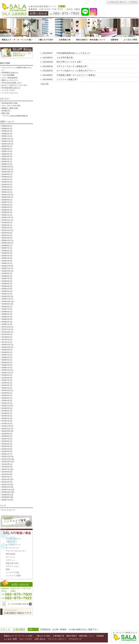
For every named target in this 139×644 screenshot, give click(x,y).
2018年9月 (6, 304)
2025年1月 (6, 164)
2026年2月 (6, 134)
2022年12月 (6, 217)
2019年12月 (6, 266)
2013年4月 (6, 416)
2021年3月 (6, 238)
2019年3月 (6, 289)
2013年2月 (6, 421)
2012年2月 (6, 451)
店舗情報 (100, 636)
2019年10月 (6, 271)
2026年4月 (6, 129)
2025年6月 (6, 154)
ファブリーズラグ (8, 90)
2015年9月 (6, 375)
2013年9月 (6, 408)
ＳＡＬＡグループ (8, 510)
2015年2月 (6, 388)
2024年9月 (6, 174)
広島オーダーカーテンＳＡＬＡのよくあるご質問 (130, 40)
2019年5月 (6, 284)
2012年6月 (6, 441)
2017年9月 (6, 334)
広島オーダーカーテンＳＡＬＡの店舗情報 (114, 40)
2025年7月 (6, 151)
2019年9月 (6, 273)
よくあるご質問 (10, 639)
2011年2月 (6, 482)
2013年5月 (6, 413)
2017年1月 (6, 342)
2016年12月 (6, 345)
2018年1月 (6, 324)
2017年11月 (6, 329)
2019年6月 (6, 281)
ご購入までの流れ (43, 636)
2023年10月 (6, 197)
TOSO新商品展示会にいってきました (66, 53)
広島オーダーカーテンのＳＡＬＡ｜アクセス (133, 2)
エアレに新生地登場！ (10, 78)
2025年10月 (6, 144)
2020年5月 (6, 253)
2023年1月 (6, 215)
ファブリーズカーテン (10, 93)
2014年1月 (6, 403)
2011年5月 (6, 474)
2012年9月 (6, 434)
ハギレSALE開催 (8, 75)
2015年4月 (6, 385)
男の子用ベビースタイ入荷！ (63, 62)
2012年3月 (6, 449)
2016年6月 (6, 357)
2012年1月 (6, 454)
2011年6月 (6, 472)
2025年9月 (6, 146)
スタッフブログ (16, 53)
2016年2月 (6, 365)
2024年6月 (6, 179)
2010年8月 (6, 497)
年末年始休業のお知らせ (11, 88)
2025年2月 (6, 162)
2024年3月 (6, 187)
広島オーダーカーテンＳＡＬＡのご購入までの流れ (46, 40)
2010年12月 (6, 487)
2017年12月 (6, 327)
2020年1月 (6, 263)
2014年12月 (6, 390)
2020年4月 (6, 256)
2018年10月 (6, 301)
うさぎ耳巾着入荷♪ (58, 58)
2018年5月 (6, 314)
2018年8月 (6, 307)
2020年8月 (6, 245)
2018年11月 (6, 299)
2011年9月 (6, 464)
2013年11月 (6, 406)
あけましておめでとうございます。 (15, 85)
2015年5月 (6, 383)
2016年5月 (6, 360)
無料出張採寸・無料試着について (80, 636)
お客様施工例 (58, 636)
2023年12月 (6, 195)
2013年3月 (6, 418)
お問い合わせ (16, 594)
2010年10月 (6, 492)
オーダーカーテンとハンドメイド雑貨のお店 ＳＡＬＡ (14, 9)
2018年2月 (6, 322)
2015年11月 (6, 373)
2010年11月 (6, 490)
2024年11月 (6, 169)
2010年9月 (6, 495)
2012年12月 (6, 426)
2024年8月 (6, 177)
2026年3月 (6, 131)
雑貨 (3, 113)
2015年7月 (6, 380)
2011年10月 (6, 462)
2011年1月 (6, 485)
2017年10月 (6, 332)
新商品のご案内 (7, 108)
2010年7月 (6, 500)
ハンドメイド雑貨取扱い (16, 521)
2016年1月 (6, 368)
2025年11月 (6, 141)
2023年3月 (6, 212)
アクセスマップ (16, 612)
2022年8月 (6, 223)
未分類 (4, 111)
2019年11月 (6, 268)
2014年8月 (6, 393)
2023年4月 (6, 210)
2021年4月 (6, 235)
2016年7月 (6, 355)
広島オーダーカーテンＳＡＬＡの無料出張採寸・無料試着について (90, 40)
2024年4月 (6, 184)
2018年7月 (6, 309)
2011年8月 (6, 467)
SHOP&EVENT (7, 103)
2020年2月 (6, 261)
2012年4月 (6, 446)
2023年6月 (6, 205)
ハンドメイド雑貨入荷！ (61, 79)
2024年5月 (6, 182)
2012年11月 (6, 429)
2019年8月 (6, 276)
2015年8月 (6, 378)
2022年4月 (6, 225)
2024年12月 (6, 167)
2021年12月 (6, 230)
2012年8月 (6, 436)
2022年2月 (6, 228)
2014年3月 (6, 401)
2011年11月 (6, 459)
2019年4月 (6, 286)
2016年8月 (6, 352)
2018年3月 (6, 319)
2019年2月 (6, 291)
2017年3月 (6, 339)
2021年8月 (6, 233)
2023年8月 (6, 200)
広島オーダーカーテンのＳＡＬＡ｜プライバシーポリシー (117, 2)
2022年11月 (6, 220)
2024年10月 (6, 172)
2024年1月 (6, 192)
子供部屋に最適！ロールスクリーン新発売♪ (69, 75)
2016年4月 (6, 362)
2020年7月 (6, 248)
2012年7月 (6, 439)
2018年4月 (6, 317)
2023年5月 (6, 207)
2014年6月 (6, 395)
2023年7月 (6, 202)
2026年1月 (6, 136)
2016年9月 (6, 350)
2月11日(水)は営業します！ (12, 83)
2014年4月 (6, 398)
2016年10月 (6, 347)
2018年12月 (6, 296)
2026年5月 (6, 126)
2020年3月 (6, 258)
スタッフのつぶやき (9, 106)
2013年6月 (6, 411)
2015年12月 (6, 370)
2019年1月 (6, 294)
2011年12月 (6, 456)
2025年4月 (6, 156)
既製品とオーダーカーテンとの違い (19, 636)
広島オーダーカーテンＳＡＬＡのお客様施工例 (64, 40)
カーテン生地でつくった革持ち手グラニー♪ (69, 71)
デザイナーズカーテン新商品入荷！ (66, 66)
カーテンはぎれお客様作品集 (14, 116)
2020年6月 (6, 251)
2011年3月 (6, 479)
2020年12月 (6, 240)
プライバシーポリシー (57, 639)
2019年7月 (6, 278)
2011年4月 (6, 477)
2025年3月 (6, 159)
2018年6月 (6, 312)
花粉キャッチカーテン (10, 80)
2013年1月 (6, 423)
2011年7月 (6, 469)
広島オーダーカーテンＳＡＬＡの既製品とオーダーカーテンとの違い (18, 40)
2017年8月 (6, 337)
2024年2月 (6, 190)
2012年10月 (6, 431)
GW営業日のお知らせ (10, 73)
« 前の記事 (44, 84)
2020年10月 (6, 243)
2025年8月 (6, 149)
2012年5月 (6, 444)
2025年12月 (6, 139)
